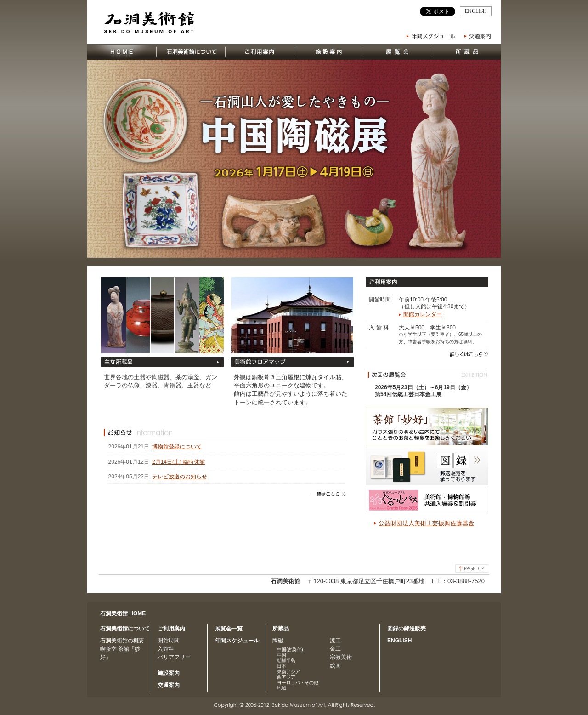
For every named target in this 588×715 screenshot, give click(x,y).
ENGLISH (399, 641)
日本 (282, 666)
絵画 (335, 666)
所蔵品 (281, 629)
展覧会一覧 (229, 629)
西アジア (286, 677)
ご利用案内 (171, 629)
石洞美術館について (125, 629)
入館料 (166, 649)
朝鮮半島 (286, 661)
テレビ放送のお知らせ (180, 477)
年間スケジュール (237, 641)
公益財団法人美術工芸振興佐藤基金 (426, 523)
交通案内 (169, 685)
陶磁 (278, 641)
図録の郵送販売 (407, 629)
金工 (335, 649)
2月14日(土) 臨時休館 (178, 462)
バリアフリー (174, 657)
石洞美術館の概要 (122, 641)
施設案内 (169, 673)
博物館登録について (177, 447)
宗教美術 (341, 657)
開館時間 (169, 641)
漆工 (335, 641)
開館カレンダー (423, 314)
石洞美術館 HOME (123, 613)
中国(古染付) (290, 650)
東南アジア (288, 672)
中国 (282, 655)
